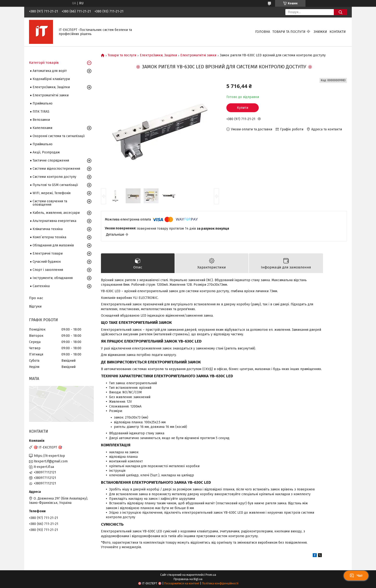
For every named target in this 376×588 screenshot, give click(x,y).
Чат (356, 576)
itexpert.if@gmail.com (51, 461)
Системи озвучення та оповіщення (50, 203)
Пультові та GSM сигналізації (55, 185)
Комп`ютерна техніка (49, 237)
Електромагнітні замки (198, 55)
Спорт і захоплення (48, 270)
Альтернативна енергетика (54, 221)
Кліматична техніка (48, 229)
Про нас (36, 298)
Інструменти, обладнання (53, 278)
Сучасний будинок (47, 262)
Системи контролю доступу (54, 177)
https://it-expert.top (49, 456)
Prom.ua (211, 575)
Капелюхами (42, 128)
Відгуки (35, 306)
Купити (243, 108)
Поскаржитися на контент (182, 583)
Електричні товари (48, 253)
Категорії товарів (44, 63)
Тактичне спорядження (51, 160)
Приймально (43, 103)
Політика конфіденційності (220, 583)
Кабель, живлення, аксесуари (56, 213)
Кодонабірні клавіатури (51, 79)
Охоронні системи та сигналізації (59, 136)
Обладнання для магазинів (53, 245)
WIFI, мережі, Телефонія (52, 193)
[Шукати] (340, 12)
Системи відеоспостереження (56, 169)
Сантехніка (41, 286)
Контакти (338, 32)
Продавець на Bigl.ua (188, 579)
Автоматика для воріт (50, 71)
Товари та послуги (289, 32)
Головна (263, 32)
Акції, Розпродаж (46, 152)
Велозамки (41, 120)
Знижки (320, 32)
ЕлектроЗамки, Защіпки (158, 55)
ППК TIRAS (41, 112)
